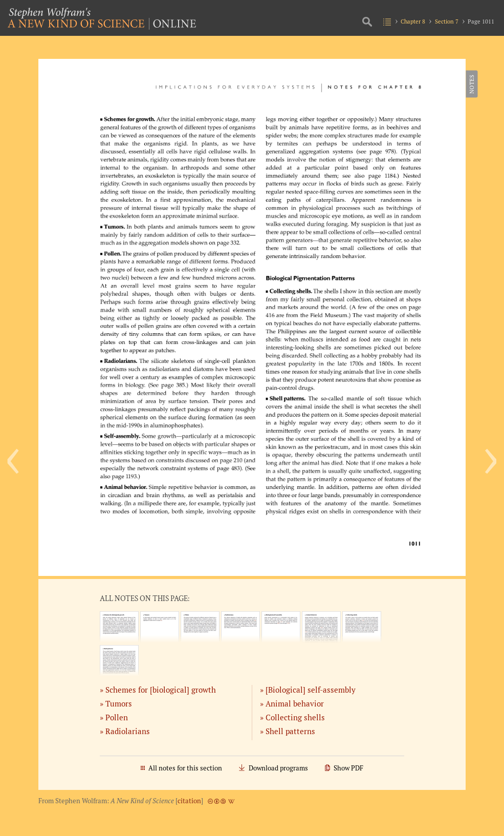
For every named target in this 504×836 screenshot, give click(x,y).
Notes (471, 84)
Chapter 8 (413, 21)
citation (189, 801)
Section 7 (447, 21)
